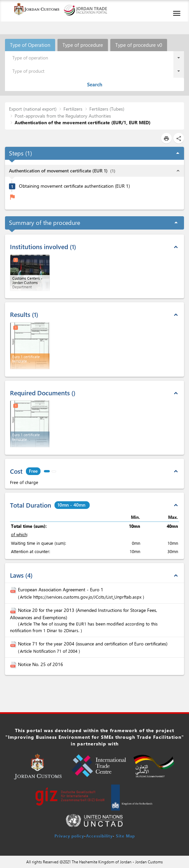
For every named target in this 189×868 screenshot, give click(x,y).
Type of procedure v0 (139, 45)
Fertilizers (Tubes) (107, 109)
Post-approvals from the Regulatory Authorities (63, 116)
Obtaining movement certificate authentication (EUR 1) (74, 186)
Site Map (125, 836)
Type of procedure (83, 45)
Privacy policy (69, 836)
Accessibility (99, 836)
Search (95, 84)
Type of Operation (30, 45)
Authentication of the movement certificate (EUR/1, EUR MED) (83, 122)
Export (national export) (33, 109)
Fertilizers (73, 109)
